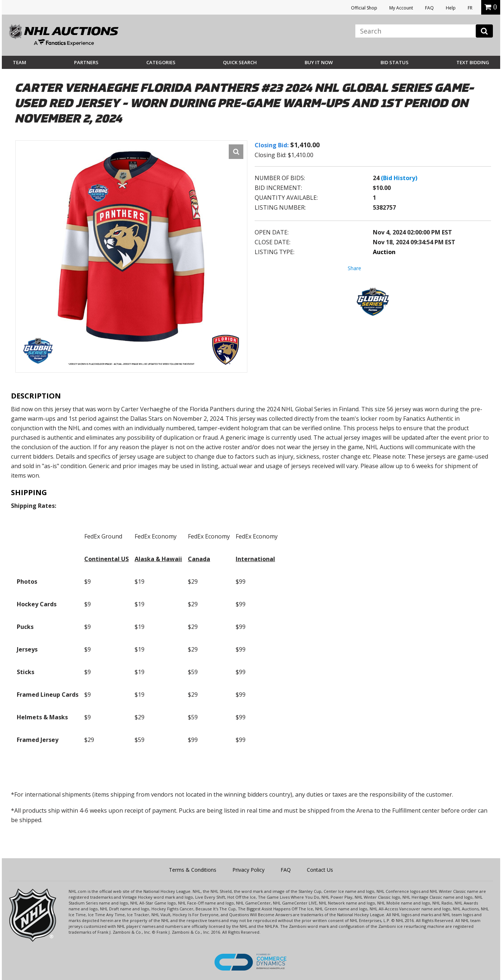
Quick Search (240, 62)
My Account (401, 8)
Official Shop (364, 8)
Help (451, 8)
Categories (161, 62)
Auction (384, 252)
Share (354, 268)
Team (20, 62)
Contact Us (320, 870)
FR (470, 8)
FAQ (429, 8)
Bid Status (395, 62)
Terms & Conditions (193, 870)
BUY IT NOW (319, 62)
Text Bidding (473, 62)
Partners (86, 62)
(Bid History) (399, 178)
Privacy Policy (248, 870)
